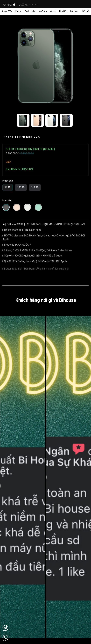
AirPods (43, 11)
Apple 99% (7, 11)
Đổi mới (86, 11)
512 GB (35, 187)
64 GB (8, 187)
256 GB (21, 187)
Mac (34, 11)
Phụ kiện (63, 11)
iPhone (18, 11)
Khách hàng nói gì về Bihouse (46, 300)
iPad (27, 11)
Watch (53, 11)
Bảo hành (75, 11)
